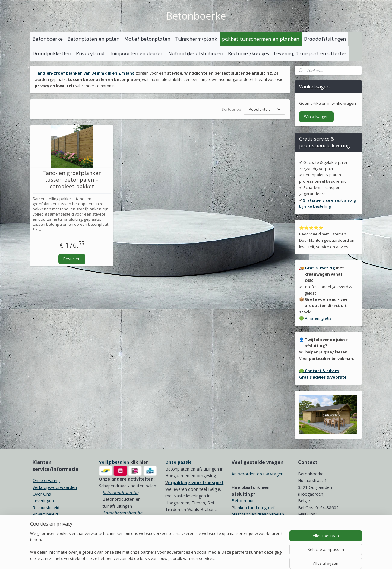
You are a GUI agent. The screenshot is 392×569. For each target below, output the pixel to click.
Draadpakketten (52, 54)
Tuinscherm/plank (196, 39)
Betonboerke (48, 39)
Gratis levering (320, 268)
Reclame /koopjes (248, 54)
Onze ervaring (46, 480)
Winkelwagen (316, 117)
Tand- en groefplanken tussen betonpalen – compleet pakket (72, 180)
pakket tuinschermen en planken (261, 39)
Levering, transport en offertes (310, 54)
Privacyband (90, 54)
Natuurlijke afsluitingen (196, 54)
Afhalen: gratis (318, 318)
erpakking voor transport (196, 483)
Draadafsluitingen (325, 39)
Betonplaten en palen (93, 39)
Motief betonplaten (147, 39)
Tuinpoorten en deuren (136, 54)
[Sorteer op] (264, 109)
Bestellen (72, 258)
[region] (156, 547)
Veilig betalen (114, 462)
